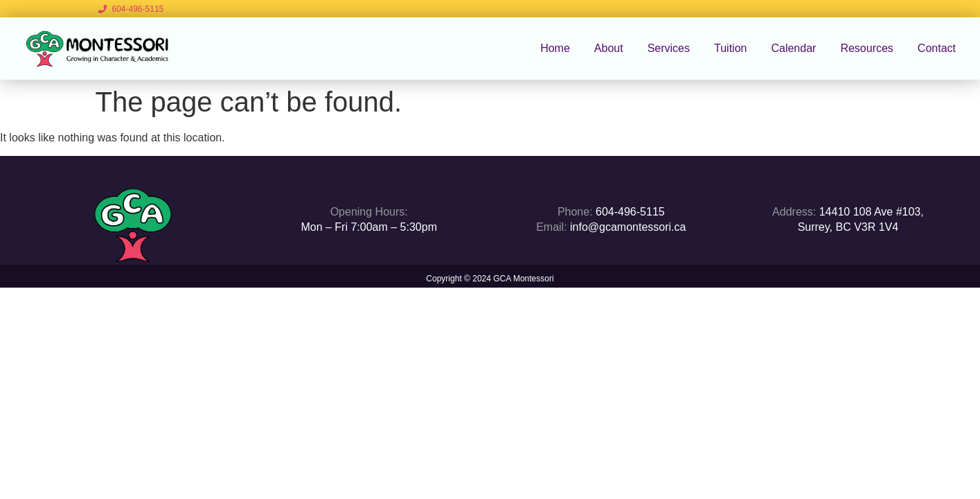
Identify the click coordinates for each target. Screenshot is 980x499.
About (609, 48)
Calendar (793, 48)
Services (669, 48)
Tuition (730, 48)
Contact (937, 48)
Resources (866, 48)
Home (555, 48)
